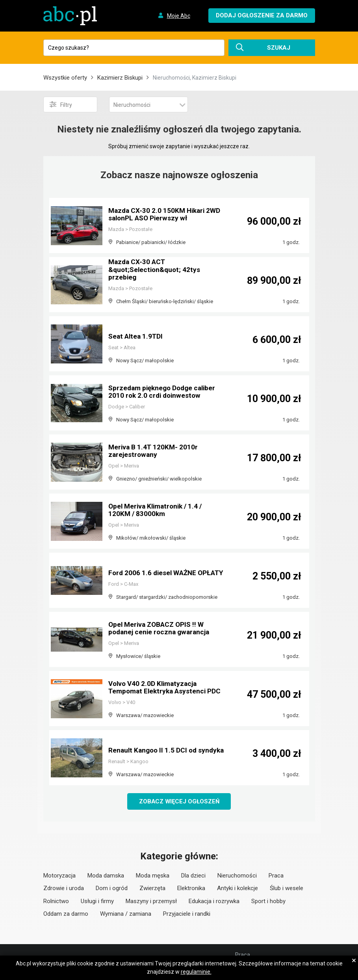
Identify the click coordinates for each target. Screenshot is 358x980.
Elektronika (191, 889)
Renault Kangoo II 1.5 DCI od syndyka (154, 747)
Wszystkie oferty (65, 78)
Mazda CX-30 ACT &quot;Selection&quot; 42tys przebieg (156, 270)
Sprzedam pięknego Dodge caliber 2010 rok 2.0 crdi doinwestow (165, 392)
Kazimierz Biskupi (120, 78)
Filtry (61, 104)
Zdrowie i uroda (64, 889)
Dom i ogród (112, 889)
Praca (276, 876)
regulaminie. (196, 972)
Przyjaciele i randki (187, 914)
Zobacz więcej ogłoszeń (179, 801)
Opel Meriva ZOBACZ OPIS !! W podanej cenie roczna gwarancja (161, 629)
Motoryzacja (59, 876)
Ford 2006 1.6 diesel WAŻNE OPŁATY (154, 569)
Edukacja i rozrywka (214, 902)
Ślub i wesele (287, 889)
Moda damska (106, 876)
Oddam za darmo (66, 914)
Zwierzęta (152, 889)
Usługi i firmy (97, 902)
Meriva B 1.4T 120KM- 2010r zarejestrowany (154, 451)
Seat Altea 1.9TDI (137, 336)
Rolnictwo (56, 902)
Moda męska (153, 876)
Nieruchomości (237, 876)
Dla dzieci (193, 876)
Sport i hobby (268, 902)
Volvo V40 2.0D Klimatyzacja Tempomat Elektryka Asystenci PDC (159, 684)
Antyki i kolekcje (237, 889)
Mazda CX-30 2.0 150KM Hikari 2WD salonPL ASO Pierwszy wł (166, 215)
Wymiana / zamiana (126, 914)
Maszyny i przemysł (151, 902)
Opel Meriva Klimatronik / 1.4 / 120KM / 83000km (158, 510)
